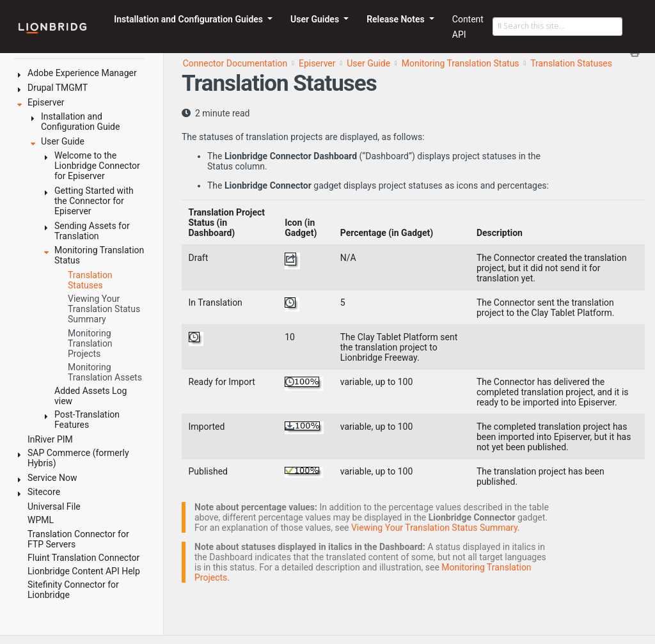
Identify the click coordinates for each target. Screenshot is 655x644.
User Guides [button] (316, 19)
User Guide (368, 63)
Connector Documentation (235, 63)
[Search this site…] (557, 27)
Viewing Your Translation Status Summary (434, 528)
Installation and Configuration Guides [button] (189, 19)
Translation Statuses (571, 63)
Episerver (317, 63)
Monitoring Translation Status (461, 63)
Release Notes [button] (397, 19)
